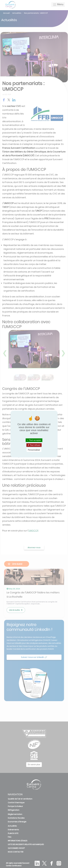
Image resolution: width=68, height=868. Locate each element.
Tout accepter (34, 440)
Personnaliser (34, 450)
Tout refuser (34, 445)
